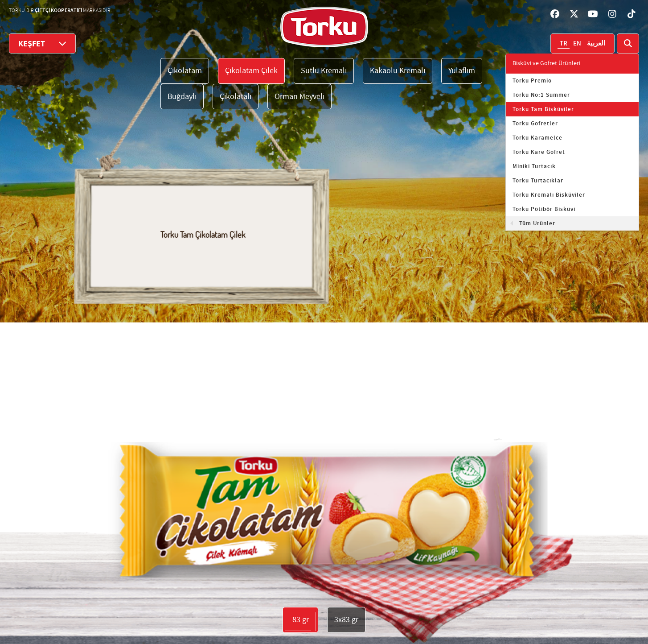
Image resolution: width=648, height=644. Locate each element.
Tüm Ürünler (537, 223)
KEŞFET (42, 43)
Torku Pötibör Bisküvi (544, 209)
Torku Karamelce (537, 138)
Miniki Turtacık (534, 166)
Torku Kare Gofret (539, 152)
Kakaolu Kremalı (398, 71)
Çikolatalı (236, 97)
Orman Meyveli (299, 97)
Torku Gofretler (535, 124)
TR (564, 44)
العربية (596, 44)
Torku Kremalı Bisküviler (549, 195)
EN (577, 44)
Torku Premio (532, 81)
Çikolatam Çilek (251, 71)
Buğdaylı (182, 97)
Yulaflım (462, 71)
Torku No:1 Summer (541, 95)
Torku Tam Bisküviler (543, 109)
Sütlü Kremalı (324, 71)
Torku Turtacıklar (538, 181)
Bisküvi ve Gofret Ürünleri (546, 63)
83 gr (300, 620)
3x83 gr (346, 620)
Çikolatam (185, 71)
